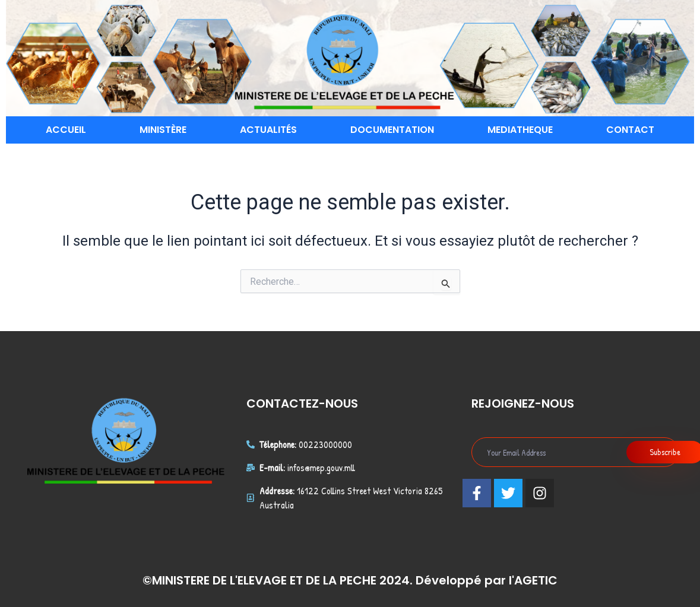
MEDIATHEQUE (520, 130)
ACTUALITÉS (268, 130)
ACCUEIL (66, 130)
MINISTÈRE (163, 130)
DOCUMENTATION (392, 130)
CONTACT (630, 130)
